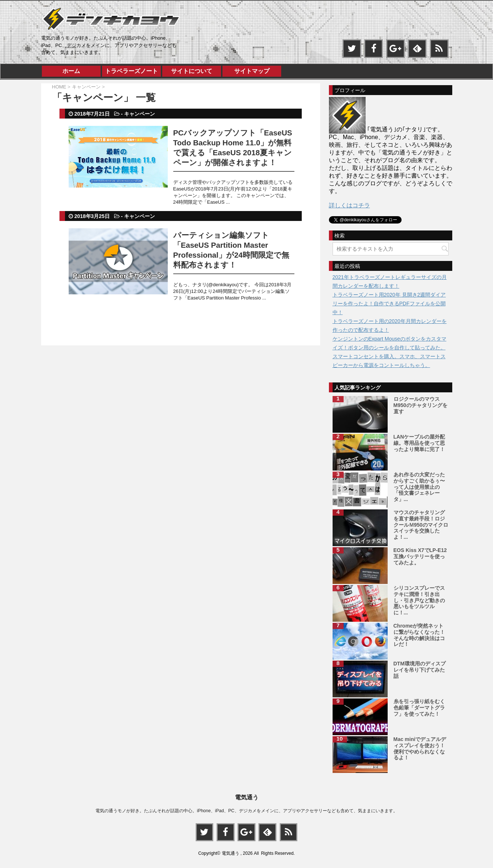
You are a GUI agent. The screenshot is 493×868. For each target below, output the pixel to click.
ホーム (71, 71)
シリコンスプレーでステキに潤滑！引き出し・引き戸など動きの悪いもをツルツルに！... (419, 600)
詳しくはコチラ (349, 205)
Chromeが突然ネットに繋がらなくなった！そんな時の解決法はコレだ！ (419, 635)
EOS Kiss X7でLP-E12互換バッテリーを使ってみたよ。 (420, 556)
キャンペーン (139, 114)
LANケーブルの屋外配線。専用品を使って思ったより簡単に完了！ (419, 443)
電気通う (247, 797)
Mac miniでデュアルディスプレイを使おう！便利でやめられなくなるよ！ (420, 748)
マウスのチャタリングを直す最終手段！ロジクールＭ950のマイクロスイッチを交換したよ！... (421, 525)
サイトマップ (252, 71)
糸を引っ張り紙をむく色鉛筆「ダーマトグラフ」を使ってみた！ (419, 708)
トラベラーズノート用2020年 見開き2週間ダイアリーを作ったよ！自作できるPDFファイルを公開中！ (389, 304)
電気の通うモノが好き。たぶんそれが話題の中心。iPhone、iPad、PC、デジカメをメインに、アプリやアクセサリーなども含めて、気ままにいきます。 (246, 810)
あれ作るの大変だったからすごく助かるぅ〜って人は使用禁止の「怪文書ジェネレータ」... (419, 487)
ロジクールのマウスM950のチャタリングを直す (420, 405)
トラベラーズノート (131, 71)
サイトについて (192, 71)
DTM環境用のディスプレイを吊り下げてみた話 (420, 670)
